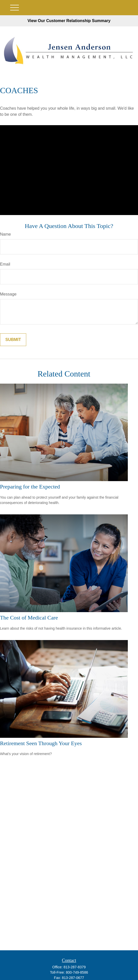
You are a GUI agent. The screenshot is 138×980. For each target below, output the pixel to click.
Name (5, 234)
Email (5, 264)
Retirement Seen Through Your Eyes (41, 743)
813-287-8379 (74, 967)
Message (8, 294)
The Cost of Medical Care (29, 618)
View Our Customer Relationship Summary (69, 21)
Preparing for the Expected (30, 487)
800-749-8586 (77, 972)
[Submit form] (13, 340)
